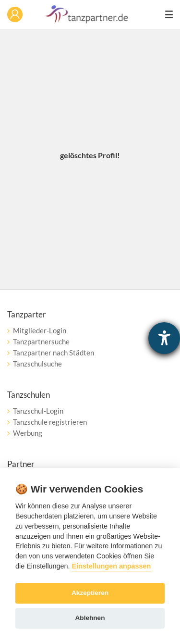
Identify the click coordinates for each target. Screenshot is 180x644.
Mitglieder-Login (40, 330)
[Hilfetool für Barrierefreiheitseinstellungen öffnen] (164, 338)
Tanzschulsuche (37, 364)
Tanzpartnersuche (41, 341)
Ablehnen (90, 618)
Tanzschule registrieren (50, 422)
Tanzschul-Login (38, 411)
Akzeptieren (90, 593)
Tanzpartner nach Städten (54, 353)
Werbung (28, 433)
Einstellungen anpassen (112, 566)
